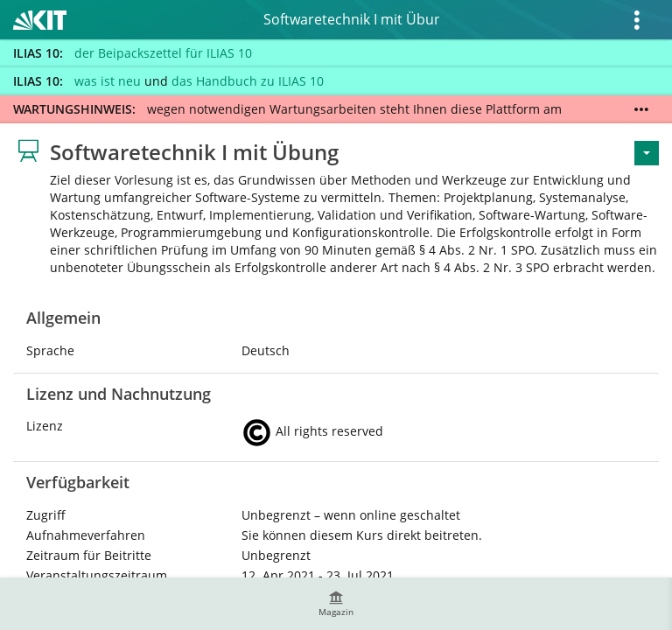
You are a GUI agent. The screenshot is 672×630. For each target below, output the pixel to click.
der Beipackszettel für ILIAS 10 (163, 53)
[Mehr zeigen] (641, 109)
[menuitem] (336, 604)
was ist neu (108, 81)
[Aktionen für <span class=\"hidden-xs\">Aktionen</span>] (647, 153)
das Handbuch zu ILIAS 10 (248, 81)
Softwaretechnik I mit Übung (352, 19)
